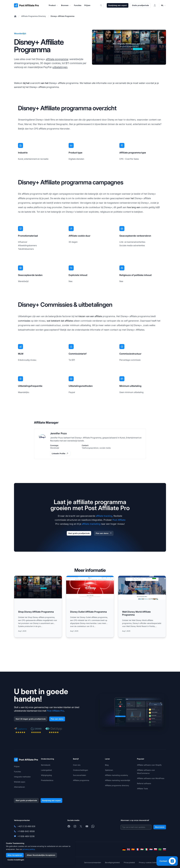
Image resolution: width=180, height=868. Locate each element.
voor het (129, 198)
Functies (17, 772)
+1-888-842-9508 (26, 831)
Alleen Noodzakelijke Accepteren (41, 855)
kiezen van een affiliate (90, 316)
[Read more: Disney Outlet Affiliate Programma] (90, 607)
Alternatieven (19, 787)
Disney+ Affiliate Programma (62, 16)
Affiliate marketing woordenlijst (118, 780)
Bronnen (66, 5)
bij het (26, 83)
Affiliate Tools (142, 789)
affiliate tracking (104, 516)
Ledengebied (46, 770)
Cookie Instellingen (16, 860)
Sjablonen (109, 770)
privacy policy (29, 849)
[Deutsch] (124, 849)
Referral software (144, 783)
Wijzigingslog (46, 775)
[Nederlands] (151, 849)
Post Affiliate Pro (55, 711)
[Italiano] (146, 849)
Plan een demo (104, 533)
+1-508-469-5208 (26, 836)
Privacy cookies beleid (148, 862)
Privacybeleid (129, 862)
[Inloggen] (155, 5)
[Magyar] (142, 849)
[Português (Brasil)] (160, 849)
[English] (128, 849)
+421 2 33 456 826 (26, 826)
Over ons (77, 765)
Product (53, 5)
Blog (107, 765)
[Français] (137, 849)
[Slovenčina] (164, 849)
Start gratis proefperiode (79, 533)
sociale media (105, 448)
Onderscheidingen (80, 770)
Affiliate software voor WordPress (151, 778)
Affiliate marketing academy (116, 775)
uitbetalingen (60, 67)
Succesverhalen (79, 775)
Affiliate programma (81, 780)
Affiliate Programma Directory (34, 16)
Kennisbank (46, 765)
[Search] (102, 5)
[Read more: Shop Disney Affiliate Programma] (38, 607)
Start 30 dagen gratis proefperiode (31, 719)
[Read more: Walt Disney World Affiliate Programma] (142, 607)
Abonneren (160, 827)
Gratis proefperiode (140, 5)
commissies (24, 321)
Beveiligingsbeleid (112, 862)
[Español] (133, 849)
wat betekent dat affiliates (60, 321)
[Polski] (155, 849)
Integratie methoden (22, 777)
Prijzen (17, 766)
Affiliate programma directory (117, 785)
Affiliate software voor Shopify (149, 765)
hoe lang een (134, 207)
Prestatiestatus (47, 780)
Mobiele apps (20, 782)
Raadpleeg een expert (118, 5)
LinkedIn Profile (60, 454)
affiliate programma (57, 59)
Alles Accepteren (15, 855)
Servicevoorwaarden (93, 862)
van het (44, 83)
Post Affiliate (119, 520)
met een (63, 441)
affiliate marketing (91, 524)
